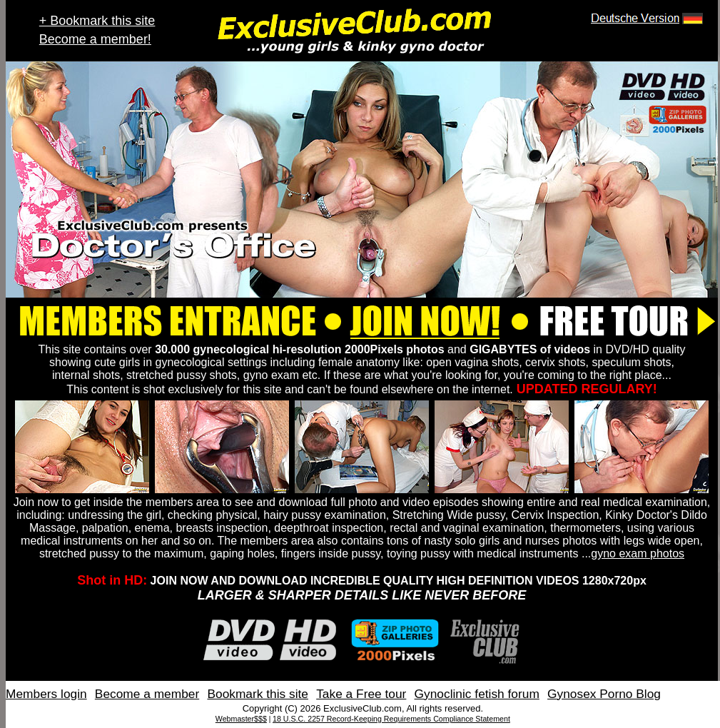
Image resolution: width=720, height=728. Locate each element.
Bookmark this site (258, 694)
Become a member (147, 694)
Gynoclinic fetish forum (477, 694)
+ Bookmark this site (97, 21)
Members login (46, 694)
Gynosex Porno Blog (604, 694)
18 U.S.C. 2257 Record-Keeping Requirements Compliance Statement (391, 719)
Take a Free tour (361, 694)
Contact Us (694, 694)
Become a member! (95, 39)
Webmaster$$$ (241, 719)
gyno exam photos (638, 553)
